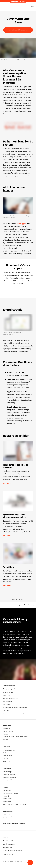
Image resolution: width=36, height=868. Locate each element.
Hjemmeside (7, 605)
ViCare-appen (21, 224)
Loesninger (18, 605)
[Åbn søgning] (28, 7)
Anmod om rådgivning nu (18, 30)
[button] (30, 863)
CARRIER (21, 861)
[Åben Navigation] (32, 7)
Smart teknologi (29, 605)
